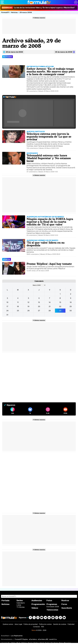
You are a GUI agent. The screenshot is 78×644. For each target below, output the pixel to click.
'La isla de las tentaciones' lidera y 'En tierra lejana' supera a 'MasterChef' (38, 8)
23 (71, 306)
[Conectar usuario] (76, 2)
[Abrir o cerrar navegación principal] (2, 2)
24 (7, 311)
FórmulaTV (5, 12)
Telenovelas (52, 610)
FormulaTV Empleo (21, 639)
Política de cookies (45, 624)
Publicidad (71, 624)
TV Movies (21, 607)
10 (7, 302)
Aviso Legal (18, 624)
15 (60, 302)
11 (18, 302)
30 (71, 311)
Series (20, 600)
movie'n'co (53, 639)
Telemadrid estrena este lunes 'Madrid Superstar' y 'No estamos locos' (49, 158)
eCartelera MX (43, 639)
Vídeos (35, 608)
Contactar (36, 627)
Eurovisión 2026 (53, 607)
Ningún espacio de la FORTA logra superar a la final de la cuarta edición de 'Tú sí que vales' (50, 222)
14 (50, 302)
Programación (38, 604)
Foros (64, 604)
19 (28, 306)
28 (50, 311)
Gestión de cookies (60, 624)
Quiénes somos (8, 624)
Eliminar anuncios (40, 18)
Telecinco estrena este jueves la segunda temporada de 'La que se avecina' (49, 137)
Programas (52, 604)
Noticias (14, 12)
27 (39, 311)
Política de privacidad (31, 624)
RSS (43, 627)
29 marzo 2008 (26, 12)
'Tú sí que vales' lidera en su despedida (46, 244)
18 (18, 306)
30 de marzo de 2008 (64, 52)
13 (39, 302)
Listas (19, 605)
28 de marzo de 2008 (14, 52)
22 (60, 306)
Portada (5, 600)
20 (39, 306)
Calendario (21, 603)
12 (28, 302)
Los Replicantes (17, 636)
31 (7, 315)
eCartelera (33, 639)
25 (18, 311)
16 (71, 302)
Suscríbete (67, 608)
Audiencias (37, 600)
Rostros (65, 600)
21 (50, 306)
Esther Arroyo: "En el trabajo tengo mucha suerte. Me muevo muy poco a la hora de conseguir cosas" (51, 71)
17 (7, 306)
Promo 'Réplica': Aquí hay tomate (49, 264)
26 (28, 311)
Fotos (49, 600)
